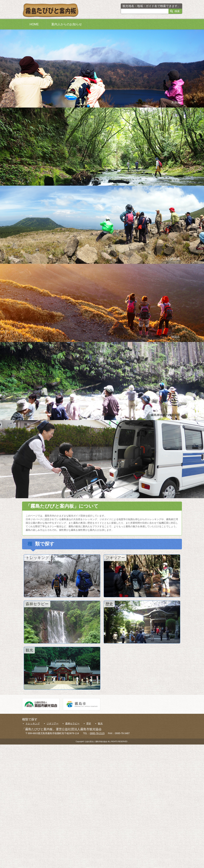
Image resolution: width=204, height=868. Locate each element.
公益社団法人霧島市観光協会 (41, 704)
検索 (177, 11)
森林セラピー (72, 723)
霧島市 (82, 704)
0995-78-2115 (97, 733)
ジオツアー (53, 723)
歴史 (89, 723)
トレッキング (33, 723)
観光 (100, 723)
